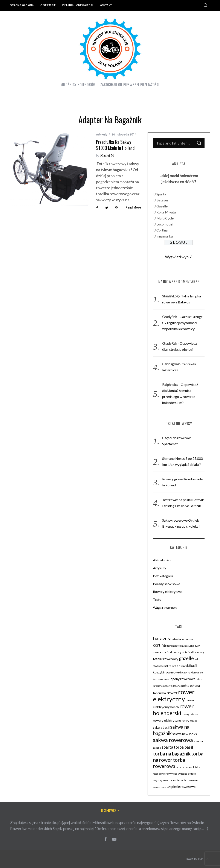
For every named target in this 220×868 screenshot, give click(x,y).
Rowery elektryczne (168, 592)
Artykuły (102, 134)
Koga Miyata (166, 212)
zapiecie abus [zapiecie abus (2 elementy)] (160, 787)
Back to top (198, 859)
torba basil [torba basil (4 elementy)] (183, 747)
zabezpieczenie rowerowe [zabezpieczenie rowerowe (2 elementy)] (184, 780)
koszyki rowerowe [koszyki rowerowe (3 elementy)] (166, 672)
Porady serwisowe (167, 584)
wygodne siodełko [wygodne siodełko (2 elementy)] (187, 774)
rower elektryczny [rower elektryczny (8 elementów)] (174, 695)
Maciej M (107, 155)
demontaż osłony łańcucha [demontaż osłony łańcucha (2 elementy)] (180, 646)
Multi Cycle (165, 218)
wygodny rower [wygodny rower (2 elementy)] (161, 780)
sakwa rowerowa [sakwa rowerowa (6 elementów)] (173, 740)
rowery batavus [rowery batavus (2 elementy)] (190, 714)
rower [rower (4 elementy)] (172, 693)
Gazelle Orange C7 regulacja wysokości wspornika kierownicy (182, 323)
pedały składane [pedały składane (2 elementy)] (172, 686)
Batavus (162, 200)
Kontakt (106, 5)
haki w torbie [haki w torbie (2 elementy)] (171, 666)
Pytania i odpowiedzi (78, 5)
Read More (133, 207)
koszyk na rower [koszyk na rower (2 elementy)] (161, 679)
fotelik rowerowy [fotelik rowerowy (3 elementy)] (166, 659)
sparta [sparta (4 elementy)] (167, 747)
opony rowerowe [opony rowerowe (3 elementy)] (183, 679)
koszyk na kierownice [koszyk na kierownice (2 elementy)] (192, 672)
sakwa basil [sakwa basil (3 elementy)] (161, 727)
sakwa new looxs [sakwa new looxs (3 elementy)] (185, 734)
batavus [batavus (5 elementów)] (161, 639)
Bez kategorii (163, 576)
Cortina (162, 230)
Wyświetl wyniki (179, 257)
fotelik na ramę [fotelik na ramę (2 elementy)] (196, 652)
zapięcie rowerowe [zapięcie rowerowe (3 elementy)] (182, 787)
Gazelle (162, 206)
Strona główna (22, 5)
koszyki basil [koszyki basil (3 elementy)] (188, 665)
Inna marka (165, 236)
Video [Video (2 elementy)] (174, 774)
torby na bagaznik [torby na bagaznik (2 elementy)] (185, 767)
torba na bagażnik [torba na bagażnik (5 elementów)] (172, 754)
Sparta (161, 194)
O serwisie (48, 5)
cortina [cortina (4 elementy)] (159, 645)
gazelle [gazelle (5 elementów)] (186, 658)
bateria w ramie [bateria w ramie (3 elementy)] (182, 639)
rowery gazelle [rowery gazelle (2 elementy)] (189, 721)
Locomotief (165, 224)
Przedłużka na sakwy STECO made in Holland (115, 145)
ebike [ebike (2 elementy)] (163, 652)
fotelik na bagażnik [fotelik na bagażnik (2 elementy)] (177, 652)
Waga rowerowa (165, 607)
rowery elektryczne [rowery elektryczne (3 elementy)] (167, 720)
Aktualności (162, 560)
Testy (157, 599)
